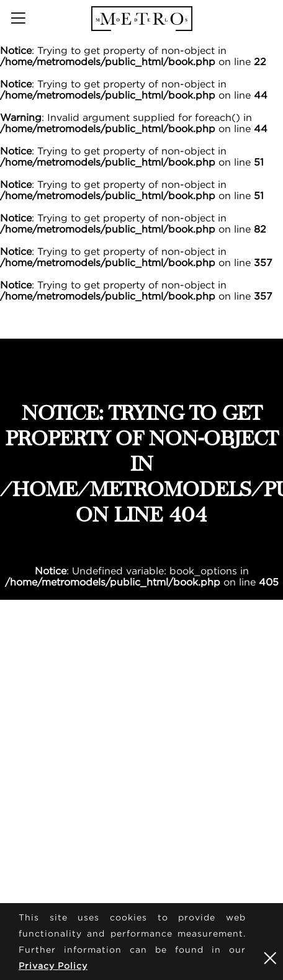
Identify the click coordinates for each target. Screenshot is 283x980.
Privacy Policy (53, 965)
